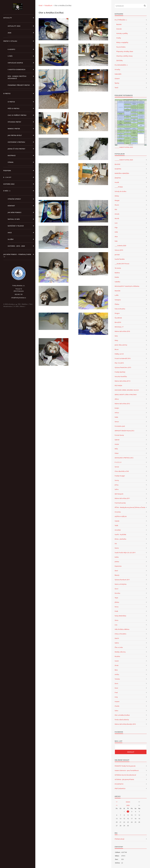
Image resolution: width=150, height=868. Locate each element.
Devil (116, 571)
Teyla (116, 598)
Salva (116, 711)
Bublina (117, 273)
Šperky (117, 83)
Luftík (117, 295)
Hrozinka (118, 512)
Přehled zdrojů (119, 839)
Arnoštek (118, 530)
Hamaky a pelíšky (122, 33)
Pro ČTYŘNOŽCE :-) (121, 20)
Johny (117, 485)
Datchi (117, 638)
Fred (116, 692)
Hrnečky (117, 69)
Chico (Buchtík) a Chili (122, 471)
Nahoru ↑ (23, 306)
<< (117, 802)
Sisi (116, 544)
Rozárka (117, 656)
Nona (117, 607)
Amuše (117, 214)
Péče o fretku (14, 108)
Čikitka (117, 304)
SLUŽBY (11, 239)
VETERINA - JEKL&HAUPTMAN (124, 779)
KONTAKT (11, 206)
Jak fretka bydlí (15, 135)
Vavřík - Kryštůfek (120, 534)
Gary (116, 336)
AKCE (10, 233)
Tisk (31, 304)
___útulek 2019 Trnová (122, 264)
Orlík (116, 232)
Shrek (117, 665)
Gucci (116, 589)
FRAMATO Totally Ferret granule (125, 766)
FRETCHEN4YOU (120, 789)
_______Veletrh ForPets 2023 (124, 147)
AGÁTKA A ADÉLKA (121, 516)
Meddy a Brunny (120, 652)
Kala (116, 241)
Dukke (117, 277)
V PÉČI (10, 56)
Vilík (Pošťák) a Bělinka (122, 629)
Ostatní (117, 79)
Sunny (117, 480)
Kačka (117, 557)
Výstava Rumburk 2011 (122, 580)
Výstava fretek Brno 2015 (123, 367)
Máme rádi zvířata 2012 (122, 404)
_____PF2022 (119, 187)
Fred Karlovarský (120, 503)
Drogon (117, 313)
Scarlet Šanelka (120, 259)
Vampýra (118, 300)
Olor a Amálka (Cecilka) (122, 715)
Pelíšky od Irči (119, 354)
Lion (116, 223)
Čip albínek (118, 318)
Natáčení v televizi (16, 226)
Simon (117, 422)
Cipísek (117, 521)
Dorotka (117, 593)
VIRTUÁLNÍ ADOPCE (15, 63)
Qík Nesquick (119, 494)
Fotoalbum (48, 5)
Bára (116, 670)
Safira (117, 489)
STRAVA (11, 162)
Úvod (41, 5)
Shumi (117, 205)
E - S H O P (7, 177)
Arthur (117, 413)
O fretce (11, 102)
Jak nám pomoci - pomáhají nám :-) (17, 255)
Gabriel (117, 440)
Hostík (117, 182)
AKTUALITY (8, 18)
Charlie (117, 706)
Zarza (116, 620)
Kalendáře (118, 74)
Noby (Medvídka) (120, 616)
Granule (119, 29)
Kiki (116, 209)
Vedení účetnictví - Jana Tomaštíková (127, 770)
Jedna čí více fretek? (17, 149)
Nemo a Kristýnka (121, 584)
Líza (116, 625)
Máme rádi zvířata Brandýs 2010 (125, 724)
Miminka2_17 (119, 327)
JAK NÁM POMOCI (15, 212)
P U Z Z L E (118, 462)
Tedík (116, 525)
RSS (19, 304)
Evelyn (117, 408)
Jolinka (117, 562)
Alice (116, 237)
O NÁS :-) (7, 191)
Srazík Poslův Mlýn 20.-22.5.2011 (125, 553)
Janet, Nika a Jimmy (121, 345)
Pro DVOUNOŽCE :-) (121, 65)
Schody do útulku (120, 191)
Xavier (117, 661)
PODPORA (7, 171)
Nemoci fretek (14, 129)
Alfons (117, 399)
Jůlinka (117, 602)
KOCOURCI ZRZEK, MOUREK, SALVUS (127, 390)
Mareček (117, 291)
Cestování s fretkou (16, 142)
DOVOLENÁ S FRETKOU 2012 (124, 458)
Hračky (119, 38)
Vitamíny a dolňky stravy (124, 56)
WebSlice (25, 304)
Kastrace (12, 155)
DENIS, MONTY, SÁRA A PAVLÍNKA (126, 395)
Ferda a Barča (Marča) (122, 720)
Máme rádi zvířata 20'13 (122, 381)
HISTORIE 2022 (9, 184)
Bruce (117, 349)
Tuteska (117, 679)
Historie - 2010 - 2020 (16, 246)
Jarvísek (117, 255)
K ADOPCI (11, 49)
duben (128, 802)
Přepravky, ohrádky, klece (125, 51)
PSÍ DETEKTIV (119, 784)
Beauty (117, 575)
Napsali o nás (14, 219)
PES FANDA (118, 385)
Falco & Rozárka (120, 309)
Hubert (117, 702)
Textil (116, 88)
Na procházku (121, 47)
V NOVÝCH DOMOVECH (17, 69)
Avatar (117, 444)
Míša (116, 449)
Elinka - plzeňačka (120, 539)
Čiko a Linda (119, 647)
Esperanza (118, 566)
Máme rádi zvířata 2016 (122, 331)
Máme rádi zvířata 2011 (122, 498)
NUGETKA (118, 169)
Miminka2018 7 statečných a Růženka (127, 286)
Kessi (116, 688)
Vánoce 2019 (119, 250)
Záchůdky (120, 60)
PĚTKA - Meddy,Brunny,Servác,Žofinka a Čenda (130, 507)
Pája (116, 227)
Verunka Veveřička (121, 376)
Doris (116, 683)
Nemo (117, 548)
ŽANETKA (118, 178)
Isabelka (117, 282)
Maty (116, 340)
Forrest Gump (119, 435)
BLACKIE (117, 164)
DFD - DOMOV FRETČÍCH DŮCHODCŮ (17, 77)
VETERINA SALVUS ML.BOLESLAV (125, 775)
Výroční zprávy (14, 199)
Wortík (117, 218)
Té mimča (118, 268)
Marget (117, 200)
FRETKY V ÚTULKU (10, 41)
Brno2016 (118, 322)
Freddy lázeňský (120, 372)
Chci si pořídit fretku (17, 115)
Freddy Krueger (120, 476)
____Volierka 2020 (120, 246)
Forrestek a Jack (120, 426)
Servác (117, 467)
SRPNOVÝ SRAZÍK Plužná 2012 (124, 431)
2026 (9, 33)
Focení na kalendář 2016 (123, 358)
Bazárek (119, 24)
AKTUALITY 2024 (14, 26)
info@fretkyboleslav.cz (19, 298)
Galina (117, 643)
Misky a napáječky (122, 42)
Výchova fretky (14, 122)
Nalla (116, 417)
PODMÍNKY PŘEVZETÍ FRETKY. (19, 85)
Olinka (117, 196)
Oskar (117, 453)
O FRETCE (7, 93)
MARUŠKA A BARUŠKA (122, 173)
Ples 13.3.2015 (119, 363)
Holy (116, 697)
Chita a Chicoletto (120, 634)
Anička (117, 674)
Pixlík (116, 611)
